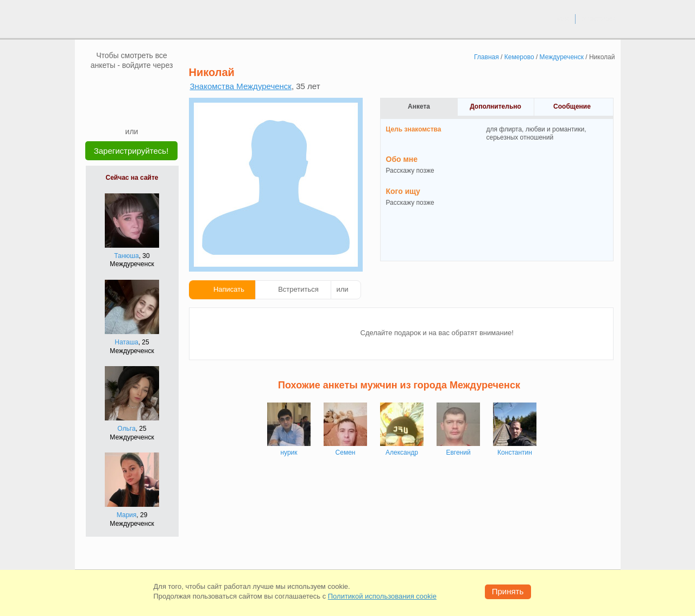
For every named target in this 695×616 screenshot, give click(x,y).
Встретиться (298, 289)
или (343, 289)
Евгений (458, 452)
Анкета (419, 106)
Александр (402, 452)
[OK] (153, 86)
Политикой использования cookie (382, 596)
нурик (289, 452)
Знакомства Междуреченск (241, 86)
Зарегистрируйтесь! (131, 151)
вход (563, 18)
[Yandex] (122, 110)
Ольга (126, 429)
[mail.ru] (132, 86)
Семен (346, 452)
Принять (508, 591)
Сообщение (572, 106)
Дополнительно (495, 106)
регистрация (598, 18)
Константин (515, 452)
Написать (229, 289)
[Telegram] (142, 110)
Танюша (126, 256)
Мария (127, 515)
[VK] (111, 86)
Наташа (126, 342)
